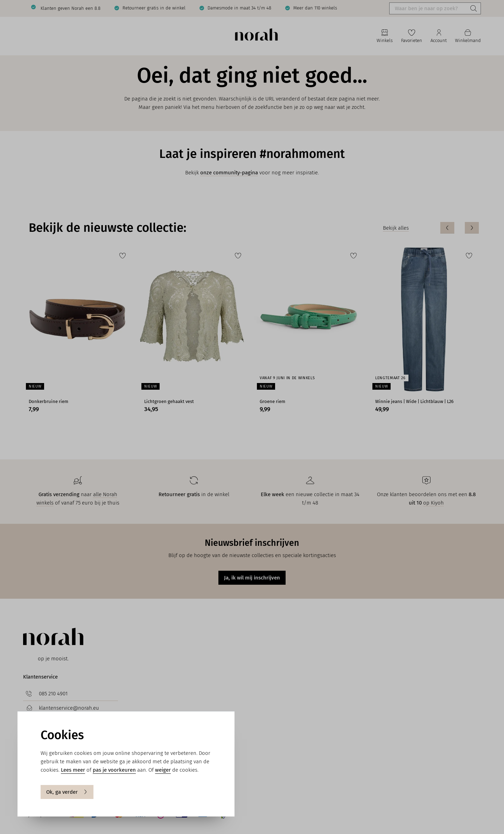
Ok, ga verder (67, 792)
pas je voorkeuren (114, 770)
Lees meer (73, 770)
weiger (163, 770)
